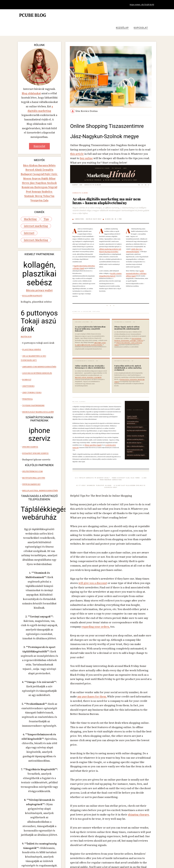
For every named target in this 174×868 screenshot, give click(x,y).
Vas (31, 172)
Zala (48, 172)
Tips (44, 192)
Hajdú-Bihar (37, 156)
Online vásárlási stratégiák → (136, 430)
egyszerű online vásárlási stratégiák (88, 372)
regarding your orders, (133, 587)
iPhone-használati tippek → (136, 421)
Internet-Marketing (34, 209)
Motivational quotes (33, 437)
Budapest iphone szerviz (35, 414)
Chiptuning (28, 348)
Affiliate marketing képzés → (136, 434)
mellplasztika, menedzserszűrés (40, 449)
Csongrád (29, 152)
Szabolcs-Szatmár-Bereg (36, 168)
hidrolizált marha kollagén (38, 372)
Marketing (29, 192)
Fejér (38, 152)
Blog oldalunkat (32, 81)
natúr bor (26, 304)
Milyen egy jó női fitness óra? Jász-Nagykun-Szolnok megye (142, 851)
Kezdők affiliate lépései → (135, 437)
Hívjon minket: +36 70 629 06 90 (140, 5)
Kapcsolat (149, 15)
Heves (48, 156)
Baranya (43, 144)
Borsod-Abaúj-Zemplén (34, 148)
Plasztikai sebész (31, 316)
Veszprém (39, 172)
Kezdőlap (131, 15)
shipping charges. (95, 721)
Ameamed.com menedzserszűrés (39, 331)
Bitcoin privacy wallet (39, 260)
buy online (134, 140)
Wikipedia (27, 360)
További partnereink (33, 366)
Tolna (53, 168)
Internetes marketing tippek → (137, 449)
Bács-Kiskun (31, 144)
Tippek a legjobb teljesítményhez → (133, 412)
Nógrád (39, 164)
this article (142, 136)
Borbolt (26, 342)
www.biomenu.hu (31, 443)
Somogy (53, 164)
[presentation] (147, 836)
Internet (28, 203)
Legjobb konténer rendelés (37, 337)
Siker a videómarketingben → (136, 441)
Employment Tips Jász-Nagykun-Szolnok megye (92, 849)
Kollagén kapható (32, 264)
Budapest (53, 148)
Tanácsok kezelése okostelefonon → (133, 417)
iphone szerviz (30, 408)
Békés (51, 144)
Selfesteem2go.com (32, 432)
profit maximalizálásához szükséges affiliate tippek (136, 265)
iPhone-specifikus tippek (93, 439)
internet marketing (34, 198)
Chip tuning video (32, 354)
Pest (46, 164)
